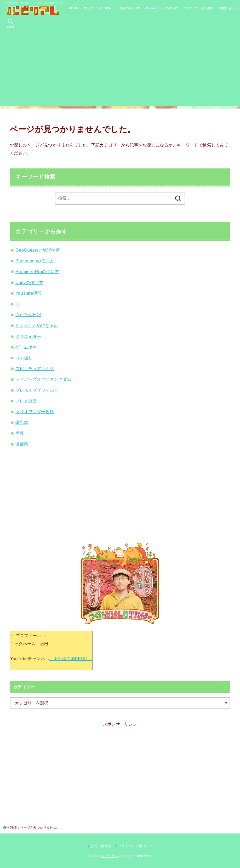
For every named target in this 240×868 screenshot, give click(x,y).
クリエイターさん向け (198, 8)
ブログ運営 (26, 401)
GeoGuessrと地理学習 (38, 250)
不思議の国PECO (128, 8)
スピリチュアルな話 (35, 368)
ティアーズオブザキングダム (43, 379)
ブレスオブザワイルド (37, 390)
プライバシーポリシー (135, 846)
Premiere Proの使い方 (162, 8)
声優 (20, 433)
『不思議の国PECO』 (70, 659)
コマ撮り (24, 358)
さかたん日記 (28, 315)
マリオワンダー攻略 (97, 8)
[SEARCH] (10, 23)
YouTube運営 (28, 293)
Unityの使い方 (29, 282)
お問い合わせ (228, 8)
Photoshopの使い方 (35, 261)
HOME (74, 8)
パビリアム (109, 856)
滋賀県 (22, 444)
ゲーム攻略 (26, 347)
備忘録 (22, 422)
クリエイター (28, 336)
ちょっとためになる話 (37, 325)
